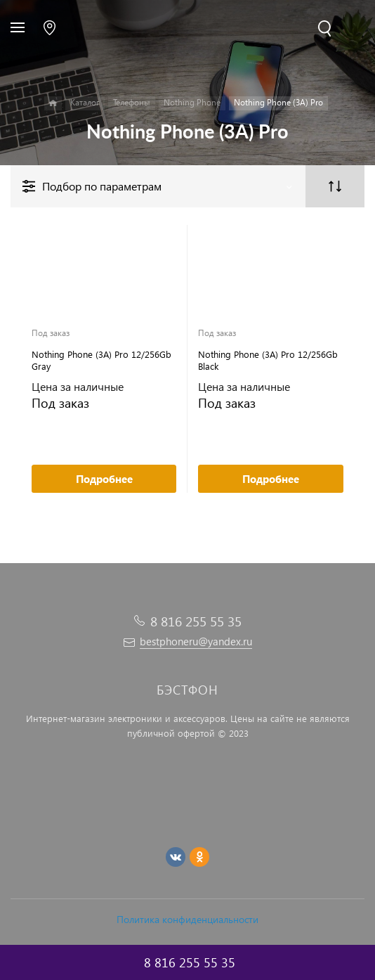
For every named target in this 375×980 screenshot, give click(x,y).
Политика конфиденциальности (187, 919)
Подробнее (104, 479)
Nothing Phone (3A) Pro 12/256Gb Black (268, 360)
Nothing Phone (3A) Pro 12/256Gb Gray (101, 360)
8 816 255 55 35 (196, 621)
